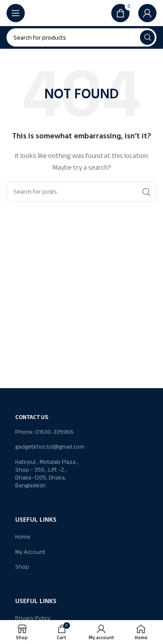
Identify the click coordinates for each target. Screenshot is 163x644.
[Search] (81, 37)
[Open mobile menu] (16, 13)
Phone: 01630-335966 (44, 432)
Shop (22, 567)
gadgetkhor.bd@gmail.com (48, 447)
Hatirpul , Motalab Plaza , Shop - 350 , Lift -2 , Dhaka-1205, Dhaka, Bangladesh (47, 474)
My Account (30, 552)
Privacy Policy (33, 618)
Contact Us (32, 417)
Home (23, 537)
